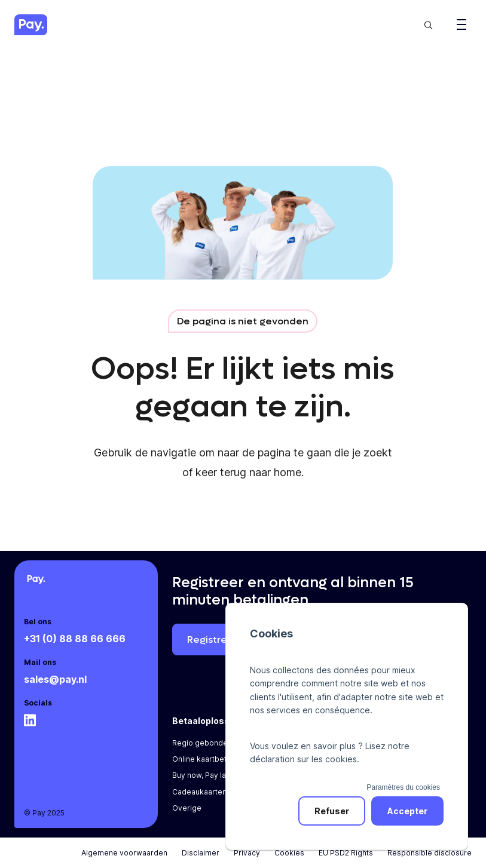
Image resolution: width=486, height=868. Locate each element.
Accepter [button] (407, 811)
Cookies (289, 853)
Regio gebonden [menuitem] (202, 743)
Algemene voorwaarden (124, 853)
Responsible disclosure (430, 853)
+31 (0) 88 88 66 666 (75, 639)
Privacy (247, 853)
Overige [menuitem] (187, 808)
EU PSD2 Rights (346, 853)
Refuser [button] (332, 811)
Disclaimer (201, 853)
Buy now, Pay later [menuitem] (204, 775)
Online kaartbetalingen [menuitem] (212, 759)
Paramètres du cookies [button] (403, 787)
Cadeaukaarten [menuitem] (199, 792)
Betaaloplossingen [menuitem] (213, 721)
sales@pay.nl (55, 679)
